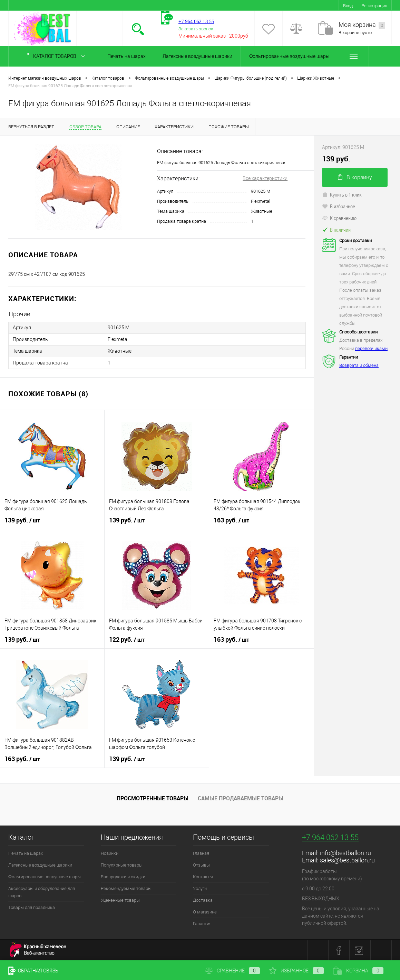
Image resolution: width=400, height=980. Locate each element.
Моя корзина (362, 25)
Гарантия (202, 924)
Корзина (358, 971)
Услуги (200, 888)
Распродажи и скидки (123, 877)
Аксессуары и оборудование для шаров (42, 892)
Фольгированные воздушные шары (289, 56)
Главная (201, 853)
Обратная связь (33, 971)
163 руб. (231, 520)
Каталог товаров (54, 56)
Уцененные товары (120, 900)
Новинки (110, 853)
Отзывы (201, 865)
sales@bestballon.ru (347, 860)
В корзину (355, 177)
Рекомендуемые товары (126, 888)
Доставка (203, 900)
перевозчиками (371, 348)
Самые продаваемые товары (241, 798)
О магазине (205, 912)
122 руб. (127, 640)
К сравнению (339, 218)
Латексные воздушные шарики (197, 56)
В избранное (339, 206)
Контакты (203, 877)
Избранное (296, 971)
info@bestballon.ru (345, 853)
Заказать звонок (196, 29)
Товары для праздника (32, 907)
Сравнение (233, 971)
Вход (348, 6)
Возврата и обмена (359, 365)
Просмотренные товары (153, 798)
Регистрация (374, 6)
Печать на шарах (126, 56)
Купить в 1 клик (342, 194)
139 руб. (22, 520)
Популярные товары (122, 865)
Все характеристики (265, 178)
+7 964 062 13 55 (330, 837)
